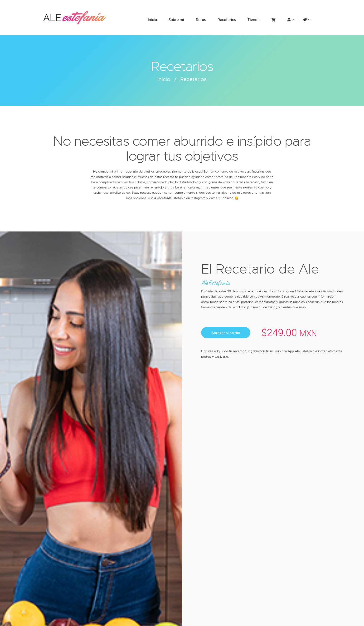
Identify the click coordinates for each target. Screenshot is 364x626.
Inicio (164, 79)
